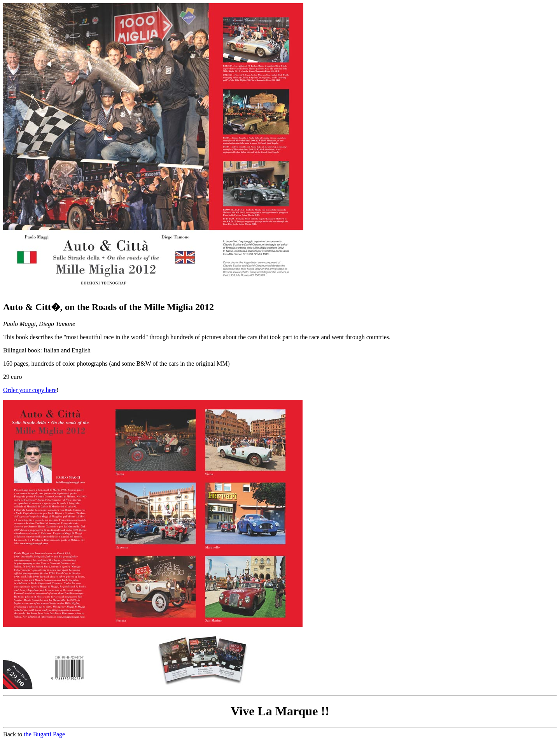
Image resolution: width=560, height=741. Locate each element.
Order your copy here (30, 390)
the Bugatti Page (44, 734)
